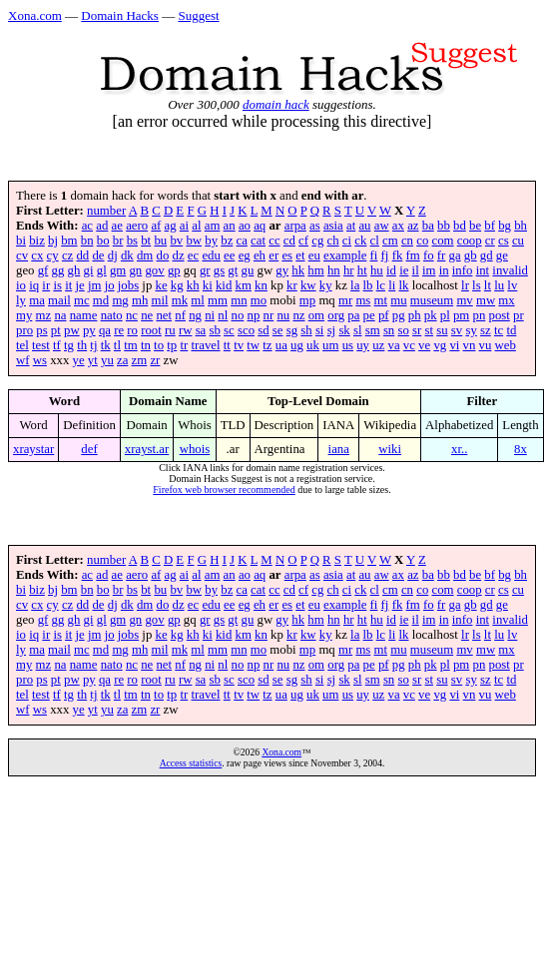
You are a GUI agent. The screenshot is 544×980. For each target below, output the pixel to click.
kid (224, 285)
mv (464, 300)
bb (444, 226)
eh (260, 255)
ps (41, 330)
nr (269, 315)
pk (431, 315)
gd (487, 255)
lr (465, 285)
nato (112, 315)
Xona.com (35, 15)
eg (245, 255)
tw (253, 345)
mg (120, 300)
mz (44, 315)
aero (137, 226)
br (118, 241)
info (463, 270)
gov (154, 270)
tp (172, 345)
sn (389, 330)
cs (504, 241)
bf (490, 226)
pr (519, 315)
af (156, 226)
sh (306, 330)
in (444, 270)
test (41, 345)
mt (381, 300)
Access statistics (191, 763)
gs (219, 270)
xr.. (459, 449)
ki (208, 285)
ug (297, 345)
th (82, 345)
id (391, 270)
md (101, 300)
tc (499, 330)
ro (132, 330)
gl (102, 270)
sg (292, 330)
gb (471, 255)
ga (455, 255)
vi (454, 345)
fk (398, 255)
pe (369, 315)
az (413, 226)
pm (461, 315)
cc (274, 241)
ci (347, 241)
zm (140, 360)
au (364, 226)
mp (307, 300)
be (475, 226)
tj (93, 345)
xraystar (33, 449)
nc (132, 315)
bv (176, 241)
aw (382, 226)
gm (118, 270)
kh (193, 285)
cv (22, 255)
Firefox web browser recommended (224, 490)
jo (110, 285)
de (98, 255)
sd (263, 330)
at (351, 226)
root (151, 330)
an (230, 226)
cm (390, 241)
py (89, 330)
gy (282, 270)
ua (281, 345)
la (355, 285)
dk (127, 255)
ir (46, 285)
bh (521, 226)
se (278, 330)
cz (67, 255)
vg (440, 345)
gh (74, 270)
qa (105, 330)
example (345, 255)
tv (239, 345)
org (336, 315)
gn (135, 270)
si (320, 330)
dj (113, 255)
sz (486, 330)
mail (59, 300)
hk (298, 270)
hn (334, 270)
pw (72, 330)
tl (117, 345)
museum (432, 300)
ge (502, 255)
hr (349, 270)
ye (79, 360)
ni (210, 315)
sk (344, 330)
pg (399, 315)
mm (218, 300)
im (429, 270)
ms (363, 300)
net (164, 315)
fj (385, 255)
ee (229, 255)
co (422, 241)
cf (303, 241)
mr (345, 300)
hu (377, 270)
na (60, 315)
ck (360, 241)
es (287, 255)
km (244, 285)
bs (132, 241)
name (84, 315)
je (79, 285)
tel (22, 345)
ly (21, 300)
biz (37, 241)
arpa (295, 226)
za (122, 360)
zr (155, 360)
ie (404, 270)
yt (93, 360)
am (213, 226)
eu (314, 255)
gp (174, 270)
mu (398, 300)
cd (289, 241)
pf (384, 315)
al (196, 226)
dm (145, 255)
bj (53, 241)
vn (470, 345)
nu (283, 315)
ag (171, 226)
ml (198, 300)
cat (258, 241)
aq (260, 226)
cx (37, 255)
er (273, 255)
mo (259, 300)
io (21, 285)
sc (229, 330)
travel (205, 345)
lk (404, 285)
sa (201, 330)
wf (23, 360)
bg (505, 226)
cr (490, 241)
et (300, 255)
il (416, 270)
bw (194, 241)
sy (471, 330)
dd (82, 255)
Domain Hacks (120, 15)
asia (333, 226)
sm (373, 330)
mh (140, 300)
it (68, 285)
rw (186, 330)
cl (375, 241)
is (57, 285)
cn (407, 241)
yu (107, 360)
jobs (128, 285)
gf (43, 270)
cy (53, 255)
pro (24, 330)
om (316, 315)
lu (499, 285)
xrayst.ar (147, 449)
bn (87, 241)
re (119, 330)
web (506, 345)
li (392, 285)
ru (170, 330)
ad (102, 226)
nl (223, 315)
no (238, 315)
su (442, 330)
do (163, 255)
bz (227, 241)
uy (363, 345)
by (211, 241)
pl (445, 315)
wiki (390, 449)
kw (308, 285)
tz (267, 345)
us (348, 345)
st (430, 330)
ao (245, 226)
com (443, 241)
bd (460, 226)
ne (147, 315)
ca (242, 241)
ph (415, 315)
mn (239, 300)
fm (413, 255)
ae (117, 226)
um (330, 345)
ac (87, 226)
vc (409, 345)
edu (211, 255)
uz (378, 345)
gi (89, 270)
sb (215, 330)
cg (317, 241)
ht (362, 270)
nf (180, 315)
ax (398, 226)
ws (40, 360)
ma (37, 300)
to (159, 345)
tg (69, 345)
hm (315, 270)
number (106, 211)
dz (179, 255)
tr (184, 345)
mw (486, 300)
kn (261, 285)
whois (195, 449)
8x (521, 449)
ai (184, 226)
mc (82, 300)
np (254, 315)
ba (428, 226)
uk (313, 345)
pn (480, 315)
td (511, 330)
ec (193, 255)
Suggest (198, 15)
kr (292, 285)
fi (374, 255)
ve (424, 345)
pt (56, 330)
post (500, 315)
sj (332, 330)
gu (248, 270)
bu (160, 241)
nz (298, 315)
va (394, 345)
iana (339, 449)
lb (368, 285)
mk (180, 300)
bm (69, 241)
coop (470, 241)
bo (103, 241)
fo (429, 255)
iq (34, 285)
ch (333, 241)
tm (131, 345)
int (483, 270)
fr (442, 255)
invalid (510, 270)
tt (227, 345)
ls (477, 285)
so (403, 330)
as (315, 226)
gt (233, 270)
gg (58, 270)
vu (486, 345)
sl (358, 330)
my (24, 315)
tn (146, 345)
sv (457, 330)
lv (512, 285)
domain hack (276, 104)
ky (326, 285)
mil (160, 300)
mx (506, 300)
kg (177, 285)
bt (146, 241)
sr (417, 330)
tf (57, 345)
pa (353, 315)
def (89, 449)
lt (488, 285)
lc (381, 285)
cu (518, 241)
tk (106, 345)
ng (195, 315)
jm (95, 285)
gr (205, 270)
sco (246, 330)
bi (21, 241)
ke (162, 285)
